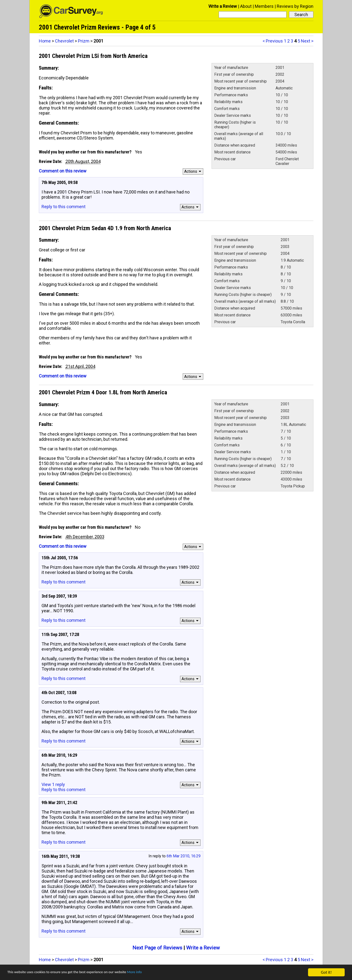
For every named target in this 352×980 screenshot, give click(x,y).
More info (150, 973)
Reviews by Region (295, 6)
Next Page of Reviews (157, 948)
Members (264, 6)
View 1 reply (53, 784)
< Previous (273, 41)
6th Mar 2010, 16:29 (184, 856)
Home (45, 41)
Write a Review (223, 6)
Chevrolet (64, 41)
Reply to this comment (64, 207)
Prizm (84, 41)
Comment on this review (63, 171)
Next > (307, 41)
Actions (193, 171)
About (246, 6)
